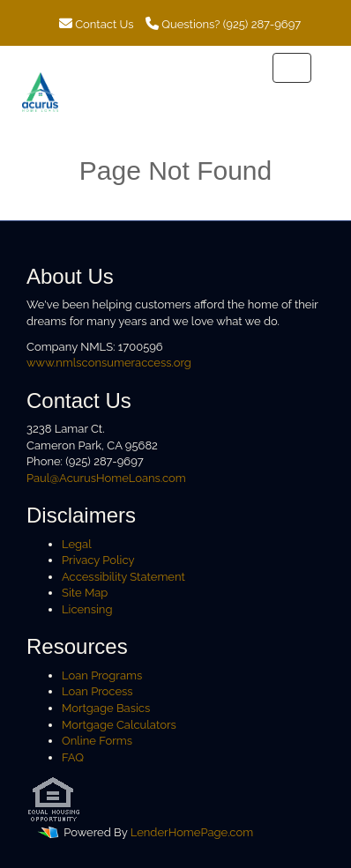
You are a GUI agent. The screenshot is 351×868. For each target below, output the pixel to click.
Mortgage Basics (106, 708)
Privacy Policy (98, 560)
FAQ (73, 757)
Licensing (87, 609)
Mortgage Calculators (119, 725)
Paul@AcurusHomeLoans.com (106, 478)
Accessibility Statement (123, 577)
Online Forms (97, 741)
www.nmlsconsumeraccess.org (109, 363)
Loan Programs (102, 675)
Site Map (85, 593)
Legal (77, 544)
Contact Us (97, 24)
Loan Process (97, 691)
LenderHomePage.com (192, 833)
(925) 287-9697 (262, 24)
